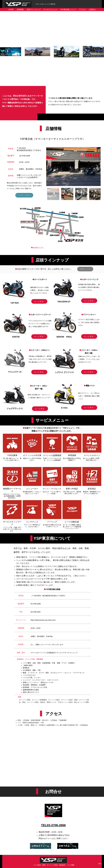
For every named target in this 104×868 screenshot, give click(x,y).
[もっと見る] (39, 301)
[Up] (100, 864)
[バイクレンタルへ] (24, 195)
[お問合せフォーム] (41, 846)
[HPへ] (85, 269)
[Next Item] (97, 167)
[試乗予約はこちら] (68, 846)
